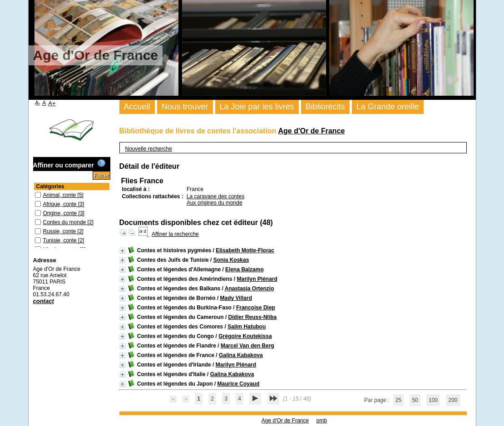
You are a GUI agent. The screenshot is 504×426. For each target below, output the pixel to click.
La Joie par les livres (257, 107)
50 (415, 400)
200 (453, 400)
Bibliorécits (325, 107)
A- (38, 103)
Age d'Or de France (311, 131)
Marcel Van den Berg (247, 346)
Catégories (50, 186)
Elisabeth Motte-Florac (245, 250)
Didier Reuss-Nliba (253, 317)
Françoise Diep (256, 308)
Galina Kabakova (241, 355)
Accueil (137, 107)
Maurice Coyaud (239, 384)
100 (433, 400)
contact (44, 301)
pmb (322, 421)
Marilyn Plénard (257, 279)
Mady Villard (236, 298)
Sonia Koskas (231, 260)
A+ (52, 103)
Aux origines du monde (215, 203)
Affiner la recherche (175, 234)
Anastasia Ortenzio (250, 289)
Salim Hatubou (247, 327)
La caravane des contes (215, 196)
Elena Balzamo (245, 269)
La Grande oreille (388, 107)
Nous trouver (185, 107)
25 (398, 400)
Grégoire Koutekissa (245, 336)
